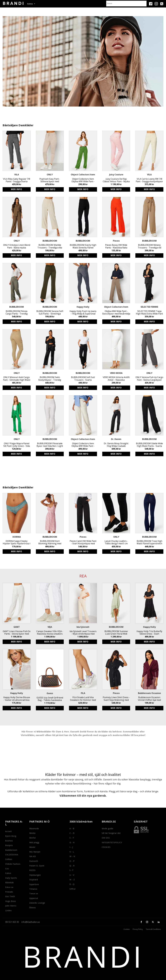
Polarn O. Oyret (37, 866)
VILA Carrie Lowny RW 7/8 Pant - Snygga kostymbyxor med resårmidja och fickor (149, 180)
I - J (71, 847)
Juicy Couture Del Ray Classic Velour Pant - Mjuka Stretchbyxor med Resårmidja (116, 180)
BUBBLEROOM (50, 241)
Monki (32, 847)
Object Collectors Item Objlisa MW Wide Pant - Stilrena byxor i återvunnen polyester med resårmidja (83, 180)
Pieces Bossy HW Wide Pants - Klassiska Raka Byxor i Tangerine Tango (116, 246)
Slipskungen (35, 875)
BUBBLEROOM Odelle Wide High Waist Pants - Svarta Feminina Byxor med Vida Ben (149, 445)
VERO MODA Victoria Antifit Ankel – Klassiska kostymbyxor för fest (116, 379)
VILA (17, 175)
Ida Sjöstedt (83, 627)
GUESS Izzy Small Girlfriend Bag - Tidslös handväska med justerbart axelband (50, 699)
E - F (72, 838)
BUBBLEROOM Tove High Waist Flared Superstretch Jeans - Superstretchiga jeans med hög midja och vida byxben (149, 542)
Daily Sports (11, 878)
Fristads (9, 892)
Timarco (33, 889)
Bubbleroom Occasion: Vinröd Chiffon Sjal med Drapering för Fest (149, 699)
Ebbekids (10, 882)
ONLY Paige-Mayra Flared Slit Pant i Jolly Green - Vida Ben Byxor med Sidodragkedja (17, 445)
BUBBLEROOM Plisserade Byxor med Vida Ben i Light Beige (50, 445)
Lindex (8, 910)
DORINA (17, 537)
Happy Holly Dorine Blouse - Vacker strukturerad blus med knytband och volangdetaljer (17, 699)
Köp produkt (17, 189)
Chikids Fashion (13, 864)
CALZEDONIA (12, 855)
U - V (72, 875)
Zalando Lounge (37, 903)
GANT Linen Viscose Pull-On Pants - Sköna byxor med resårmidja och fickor (17, 633)
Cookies (127, 929)
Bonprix (9, 845)
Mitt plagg (34, 842)
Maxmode (34, 828)
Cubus (8, 873)
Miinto (32, 833)
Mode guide (107, 828)
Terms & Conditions (153, 929)
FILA (83, 693)
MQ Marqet (35, 852)
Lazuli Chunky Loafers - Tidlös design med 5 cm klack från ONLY (116, 542)
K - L (72, 852)
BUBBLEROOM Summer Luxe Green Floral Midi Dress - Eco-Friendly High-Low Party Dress (116, 633)
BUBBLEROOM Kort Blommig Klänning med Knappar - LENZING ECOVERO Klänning (50, 542)
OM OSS (106, 838)
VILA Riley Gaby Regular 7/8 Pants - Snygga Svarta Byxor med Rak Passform (17, 180)
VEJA (50, 627)
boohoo (9, 841)
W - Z (72, 880)
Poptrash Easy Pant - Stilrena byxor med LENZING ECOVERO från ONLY (50, 180)
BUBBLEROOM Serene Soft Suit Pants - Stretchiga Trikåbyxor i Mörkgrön (50, 312)
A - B (72, 828)
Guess (50, 693)
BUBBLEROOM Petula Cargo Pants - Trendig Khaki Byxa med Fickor (17, 312)
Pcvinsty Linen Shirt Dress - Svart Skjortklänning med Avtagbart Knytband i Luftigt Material (116, 699)
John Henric (11, 906)
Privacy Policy (138, 929)
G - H (72, 842)
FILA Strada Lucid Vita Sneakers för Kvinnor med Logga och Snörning (83, 699)
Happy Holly (83, 307)
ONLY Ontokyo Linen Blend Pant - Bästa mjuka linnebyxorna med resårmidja (17, 246)
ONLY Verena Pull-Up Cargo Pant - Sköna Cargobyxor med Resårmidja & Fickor (149, 379)
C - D (72, 833)
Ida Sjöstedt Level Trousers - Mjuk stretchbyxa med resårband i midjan (83, 633)
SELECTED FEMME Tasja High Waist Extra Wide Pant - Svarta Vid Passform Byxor (149, 312)
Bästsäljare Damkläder (18, 126)
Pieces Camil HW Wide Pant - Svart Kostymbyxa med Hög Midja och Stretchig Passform (83, 542)
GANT (17, 627)
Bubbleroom (11, 850)
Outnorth (34, 861)
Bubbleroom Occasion (149, 693)
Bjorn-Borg (11, 836)
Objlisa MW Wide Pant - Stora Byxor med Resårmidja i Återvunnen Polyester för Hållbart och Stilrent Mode (116, 312)
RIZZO (32, 870)
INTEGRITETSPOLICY (112, 842)
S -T (71, 870)
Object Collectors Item (83, 175)
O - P (72, 861)
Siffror (73, 889)
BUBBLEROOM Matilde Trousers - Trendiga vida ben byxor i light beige (50, 246)
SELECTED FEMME (149, 307)
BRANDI (83, 956)
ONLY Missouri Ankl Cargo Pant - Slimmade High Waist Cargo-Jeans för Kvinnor (17, 379)
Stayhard (34, 880)
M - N (72, 856)
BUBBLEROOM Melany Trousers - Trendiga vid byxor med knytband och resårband (149, 246)
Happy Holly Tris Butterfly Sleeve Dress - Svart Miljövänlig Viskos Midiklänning (149, 633)
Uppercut (34, 898)
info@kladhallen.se (31, 922)
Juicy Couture (116, 175)
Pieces (116, 241)
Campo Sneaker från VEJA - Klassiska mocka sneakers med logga (50, 633)
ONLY (50, 175)
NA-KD (33, 856)
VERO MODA (116, 373)
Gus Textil (10, 896)
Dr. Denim (116, 439)
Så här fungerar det (111, 833)
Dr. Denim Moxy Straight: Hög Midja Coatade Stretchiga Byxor (116, 445)
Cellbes (9, 859)
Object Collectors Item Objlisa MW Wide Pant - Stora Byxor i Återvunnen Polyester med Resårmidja (83, 445)
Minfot (33, 838)
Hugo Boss (11, 901)
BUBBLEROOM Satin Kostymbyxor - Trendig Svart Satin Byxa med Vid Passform (50, 379)
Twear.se (34, 894)
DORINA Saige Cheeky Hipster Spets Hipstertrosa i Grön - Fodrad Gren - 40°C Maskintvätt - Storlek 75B (17, 542)
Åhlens (33, 908)
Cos (7, 869)
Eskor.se (9, 887)
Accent (9, 831)
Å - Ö (72, 884)
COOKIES (106, 847)
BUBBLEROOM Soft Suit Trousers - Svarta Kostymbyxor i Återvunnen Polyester (83, 379)
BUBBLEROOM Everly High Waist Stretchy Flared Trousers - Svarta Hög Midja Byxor (83, 246)
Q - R (72, 866)
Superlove (34, 884)
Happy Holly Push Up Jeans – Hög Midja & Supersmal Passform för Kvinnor (83, 312)
